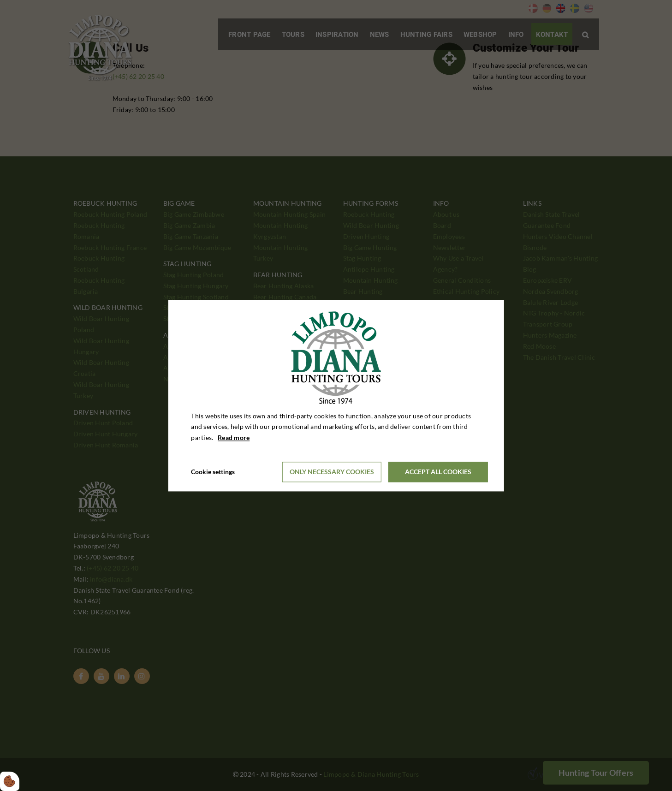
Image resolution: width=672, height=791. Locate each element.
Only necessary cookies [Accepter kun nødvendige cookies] (332, 472)
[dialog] (336, 395)
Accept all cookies (438, 472)
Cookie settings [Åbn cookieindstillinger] (213, 472)
